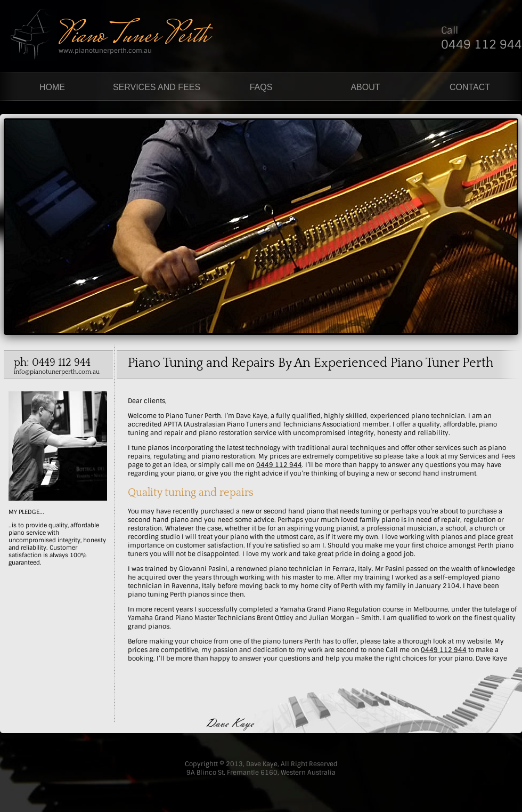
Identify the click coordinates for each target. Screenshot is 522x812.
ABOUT (365, 87)
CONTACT (470, 87)
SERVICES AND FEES (157, 87)
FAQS (261, 87)
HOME (52, 87)
